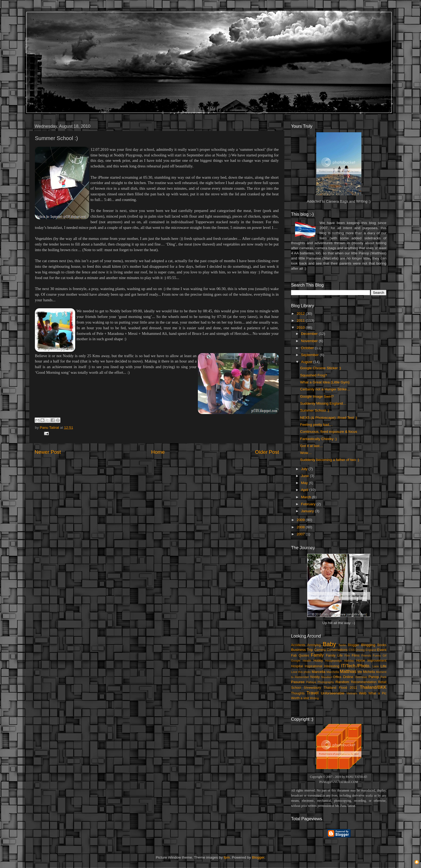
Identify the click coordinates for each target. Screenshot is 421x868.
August (307, 362)
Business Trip (302, 650)
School (296, 688)
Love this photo (301, 672)
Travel (313, 693)
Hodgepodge (334, 661)
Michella (369, 672)
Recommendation (364, 682)
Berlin (342, 645)
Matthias (348, 671)
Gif (384, 655)
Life (383, 666)
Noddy (315, 677)
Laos (375, 666)
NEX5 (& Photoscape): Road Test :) (329, 418)
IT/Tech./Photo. (356, 666)
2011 (301, 321)
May (305, 483)
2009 (301, 520)
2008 (301, 527)
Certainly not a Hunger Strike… (325, 389)
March (306, 497)
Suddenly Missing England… (323, 403)
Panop (374, 677)
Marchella (333, 672)
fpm (227, 857)
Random (342, 682)
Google (296, 661)
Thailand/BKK (373, 687)
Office (337, 677)
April (305, 490)
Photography (326, 682)
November (310, 341)
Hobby (318, 661)
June (305, 476)
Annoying (314, 645)
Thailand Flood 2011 (340, 688)
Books (382, 645)
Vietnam (352, 693)
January (308, 511)
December (310, 334)
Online (348, 677)
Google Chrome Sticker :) (321, 368)
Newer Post (48, 452)
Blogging (368, 645)
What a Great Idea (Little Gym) (325, 382)
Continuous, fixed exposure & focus (329, 432)
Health (307, 661)
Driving (360, 650)
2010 (301, 327)
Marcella (319, 672)
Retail (382, 682)
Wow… (306, 453)
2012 (301, 314)
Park (383, 677)
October (308, 348)
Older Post (267, 452)
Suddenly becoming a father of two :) (330, 460)
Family (317, 655)
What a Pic (377, 693)
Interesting (332, 666)
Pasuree (298, 682)
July (305, 469)
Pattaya (311, 682)
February (309, 504)
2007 (301, 534)
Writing (314, 698)
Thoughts (298, 693)
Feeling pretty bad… (317, 425)
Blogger (354, 645)
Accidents (298, 645)
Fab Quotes (300, 655)
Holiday (349, 661)
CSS (351, 650)
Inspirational (313, 666)
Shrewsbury (312, 688)
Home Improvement (371, 661)
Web (363, 693)
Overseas (361, 677)
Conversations (337, 650)
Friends (366, 655)
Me (360, 672)
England (371, 650)
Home (158, 452)
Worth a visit (300, 698)
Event (382, 650)
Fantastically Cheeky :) (319, 439)
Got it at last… (312, 446)
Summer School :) (315, 410)
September (310, 355)
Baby (329, 644)
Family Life (334, 655)
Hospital (297, 666)
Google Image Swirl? (317, 396)
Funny (377, 655)
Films (356, 655)
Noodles (326, 677)
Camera (320, 650)
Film (347, 655)
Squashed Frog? (314, 375)
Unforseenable (333, 693)
